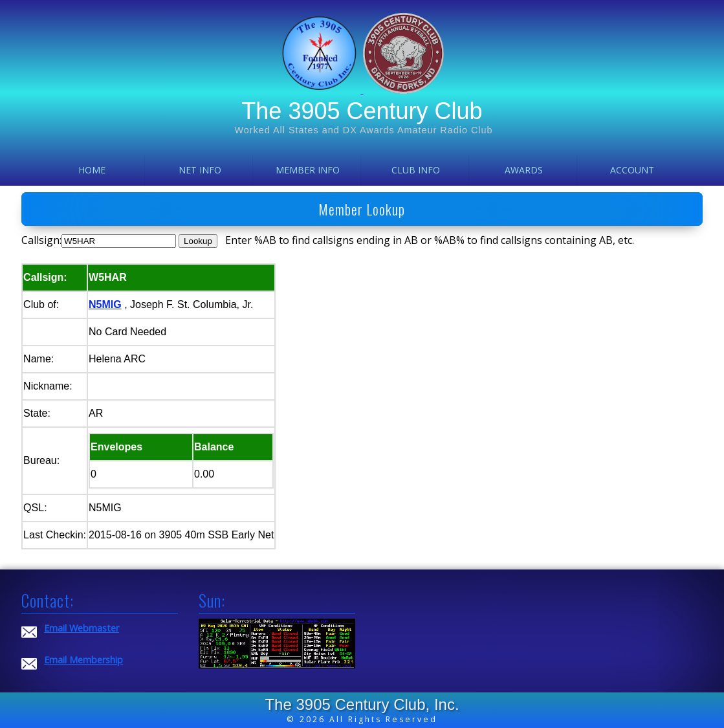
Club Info (416, 170)
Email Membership (83, 660)
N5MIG (105, 304)
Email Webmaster (82, 628)
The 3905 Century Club (362, 111)
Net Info (200, 170)
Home (92, 170)
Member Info (308, 170)
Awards (524, 170)
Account (632, 170)
